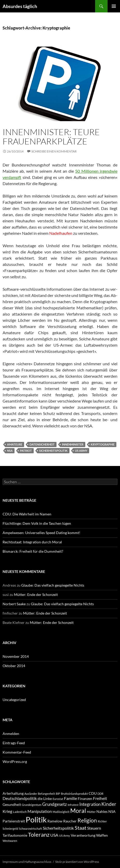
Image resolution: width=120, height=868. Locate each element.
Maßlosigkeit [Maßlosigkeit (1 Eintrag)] (61, 812)
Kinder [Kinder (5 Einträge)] (109, 804)
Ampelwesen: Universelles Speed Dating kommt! (41, 533)
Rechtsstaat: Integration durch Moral (32, 542)
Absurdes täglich (20, 6)
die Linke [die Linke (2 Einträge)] (45, 798)
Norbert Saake (14, 604)
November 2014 (16, 656)
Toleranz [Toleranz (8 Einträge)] (39, 835)
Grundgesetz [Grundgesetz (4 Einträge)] (55, 804)
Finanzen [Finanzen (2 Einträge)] (85, 798)
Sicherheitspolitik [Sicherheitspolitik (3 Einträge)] (58, 828)
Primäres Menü (114, 6)
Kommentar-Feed (17, 752)
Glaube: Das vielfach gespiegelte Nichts (53, 585)
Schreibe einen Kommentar (54, 151)
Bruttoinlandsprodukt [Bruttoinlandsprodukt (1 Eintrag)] (74, 794)
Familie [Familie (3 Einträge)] (70, 798)
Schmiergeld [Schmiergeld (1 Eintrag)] (10, 829)
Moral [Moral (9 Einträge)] (78, 811)
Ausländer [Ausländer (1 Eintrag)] (31, 794)
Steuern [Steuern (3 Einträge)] (94, 828)
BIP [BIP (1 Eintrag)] (58, 794)
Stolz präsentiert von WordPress (77, 862)
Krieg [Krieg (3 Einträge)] (7, 811)
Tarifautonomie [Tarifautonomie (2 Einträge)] (15, 835)
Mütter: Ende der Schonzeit (36, 595)
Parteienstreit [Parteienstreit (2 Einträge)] (14, 821)
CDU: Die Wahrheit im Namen (27, 514)
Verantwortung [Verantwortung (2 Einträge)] (83, 835)
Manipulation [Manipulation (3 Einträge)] (40, 811)
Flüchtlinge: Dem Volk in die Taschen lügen (37, 523)
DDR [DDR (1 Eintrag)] (100, 794)
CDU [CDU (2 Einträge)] (93, 793)
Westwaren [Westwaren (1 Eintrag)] (10, 841)
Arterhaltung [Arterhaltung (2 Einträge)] (13, 793)
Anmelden (11, 734)
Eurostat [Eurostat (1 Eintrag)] (58, 799)
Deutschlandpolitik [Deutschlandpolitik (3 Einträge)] (20, 798)
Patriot (26, 451)
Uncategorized (14, 700)
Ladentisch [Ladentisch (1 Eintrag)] (20, 812)
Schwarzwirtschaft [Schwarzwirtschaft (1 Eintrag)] (30, 829)
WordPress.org (15, 761)
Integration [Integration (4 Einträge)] (90, 804)
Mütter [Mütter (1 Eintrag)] (91, 812)
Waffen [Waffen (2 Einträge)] (102, 835)
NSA (10, 451)
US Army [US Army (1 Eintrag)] (65, 836)
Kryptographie (103, 444)
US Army (81, 451)
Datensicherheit (42, 444)
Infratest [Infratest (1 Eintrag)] (73, 805)
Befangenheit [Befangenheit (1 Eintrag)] (46, 794)
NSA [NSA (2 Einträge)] (112, 811)
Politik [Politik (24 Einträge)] (36, 819)
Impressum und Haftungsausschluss (27, 862)
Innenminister (73, 444)
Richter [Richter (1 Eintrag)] (102, 821)
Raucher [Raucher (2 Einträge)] (70, 821)
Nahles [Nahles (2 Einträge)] (102, 811)
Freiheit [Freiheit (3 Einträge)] (100, 798)
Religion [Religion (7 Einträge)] (87, 820)
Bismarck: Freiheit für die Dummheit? (33, 551)
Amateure (15, 444)
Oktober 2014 (14, 666)
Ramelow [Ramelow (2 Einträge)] (55, 821)
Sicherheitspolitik (53, 451)
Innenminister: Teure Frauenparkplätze (51, 137)
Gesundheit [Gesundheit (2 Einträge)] (12, 804)
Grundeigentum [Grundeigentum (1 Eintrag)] (32, 805)
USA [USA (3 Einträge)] (54, 835)
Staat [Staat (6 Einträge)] (80, 828)
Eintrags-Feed (14, 743)
